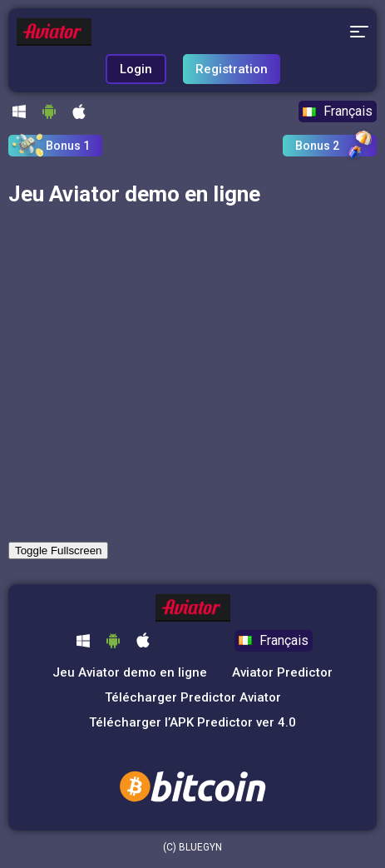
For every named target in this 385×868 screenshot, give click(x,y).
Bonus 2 (317, 146)
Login (136, 69)
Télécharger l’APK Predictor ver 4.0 (192, 722)
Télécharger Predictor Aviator (193, 697)
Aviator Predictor (282, 672)
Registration (232, 69)
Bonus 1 (68, 146)
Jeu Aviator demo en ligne (130, 672)
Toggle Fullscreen (58, 551)
